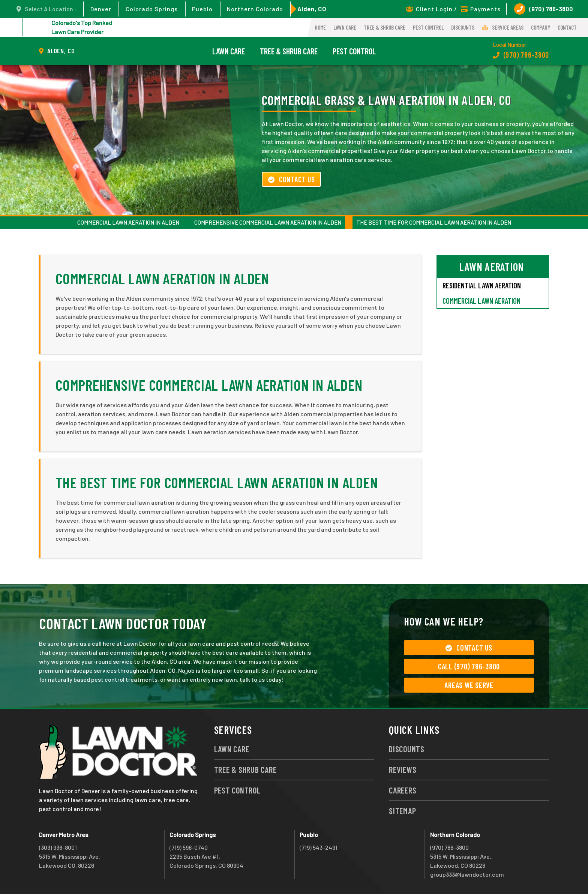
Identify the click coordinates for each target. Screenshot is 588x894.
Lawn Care (345, 27)
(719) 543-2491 (319, 847)
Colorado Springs (152, 9)
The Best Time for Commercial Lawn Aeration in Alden (434, 222)
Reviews (403, 769)
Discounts (463, 27)
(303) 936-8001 (58, 847)
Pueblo (202, 9)
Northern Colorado (255, 9)
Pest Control (428, 27)
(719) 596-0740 (189, 847)
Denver (101, 9)
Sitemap (402, 811)
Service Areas (503, 27)
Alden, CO (312, 9)
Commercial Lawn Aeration (481, 301)
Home (320, 27)
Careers (403, 790)
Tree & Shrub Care (385, 27)
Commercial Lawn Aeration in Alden (128, 222)
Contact (567, 27)
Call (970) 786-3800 (469, 666)
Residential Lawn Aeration (482, 285)
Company (541, 27)
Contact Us (291, 179)
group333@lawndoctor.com (467, 874)
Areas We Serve (469, 685)
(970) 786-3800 (544, 9)
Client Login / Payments (453, 9)
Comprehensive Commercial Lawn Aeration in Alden (268, 222)
